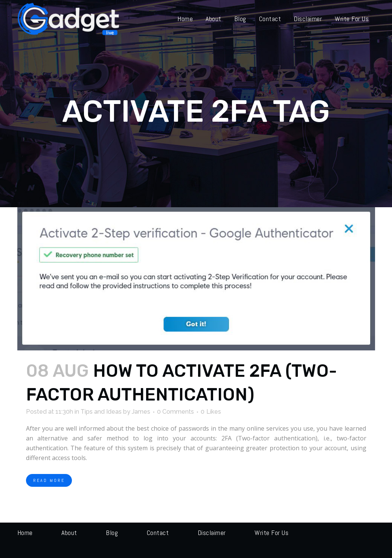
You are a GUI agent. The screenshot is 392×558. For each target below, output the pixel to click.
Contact (158, 533)
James (141, 412)
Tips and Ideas (101, 412)
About (69, 533)
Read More (49, 480)
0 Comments (175, 412)
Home (25, 533)
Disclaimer (212, 533)
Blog (112, 533)
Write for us (272, 533)
